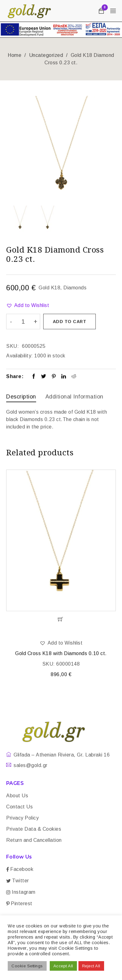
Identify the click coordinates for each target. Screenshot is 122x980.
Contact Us (19, 807)
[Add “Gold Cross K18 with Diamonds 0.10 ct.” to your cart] (61, 619)
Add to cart (70, 322)
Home (15, 55)
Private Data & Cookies (34, 829)
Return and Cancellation (34, 840)
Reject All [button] (91, 966)
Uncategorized (46, 55)
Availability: (20, 356)
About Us (17, 796)
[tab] (21, 397)
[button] (28, 305)
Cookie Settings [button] (27, 966)
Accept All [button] (63, 966)
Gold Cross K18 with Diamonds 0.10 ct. (61, 653)
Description (21, 397)
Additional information (74, 397)
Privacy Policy (22, 818)
